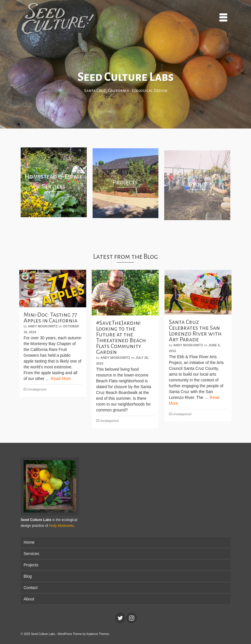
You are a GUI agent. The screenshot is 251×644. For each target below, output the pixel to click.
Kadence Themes (98, 634)
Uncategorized (37, 389)
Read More (61, 379)
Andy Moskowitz (43, 326)
